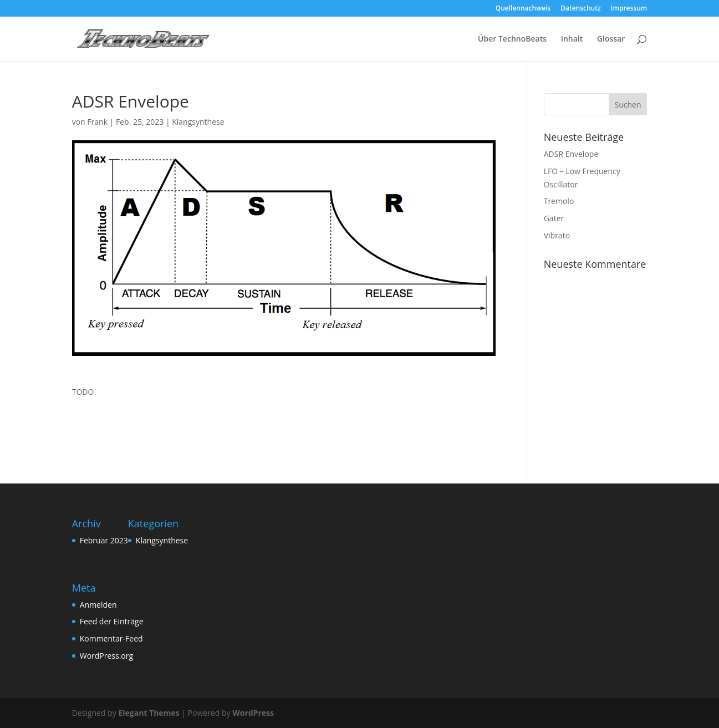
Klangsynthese (198, 122)
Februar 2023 (104, 540)
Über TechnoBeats (512, 39)
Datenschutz (581, 9)
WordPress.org (106, 656)
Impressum (629, 9)
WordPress (253, 713)
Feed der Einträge (112, 621)
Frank (97, 122)
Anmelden (98, 605)
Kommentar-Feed (111, 638)
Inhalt (572, 39)
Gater (554, 218)
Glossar (611, 39)
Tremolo (559, 201)
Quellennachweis (523, 9)
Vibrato (557, 235)
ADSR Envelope (571, 154)
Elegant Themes (149, 713)
